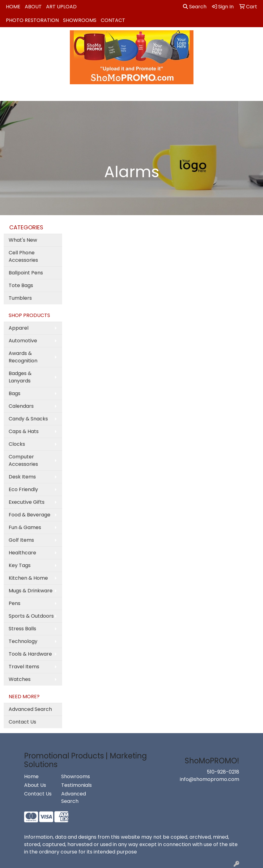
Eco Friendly (23, 489)
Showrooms (80, 20)
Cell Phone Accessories (23, 256)
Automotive (23, 341)
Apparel (19, 328)
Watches (20, 679)
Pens (15, 603)
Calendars (21, 406)
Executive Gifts (27, 502)
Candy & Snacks (28, 419)
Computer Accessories (23, 460)
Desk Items (22, 477)
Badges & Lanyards (20, 377)
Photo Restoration (32, 20)
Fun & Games (25, 527)
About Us (35, 785)
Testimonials (76, 785)
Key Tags (20, 565)
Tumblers (20, 298)
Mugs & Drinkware (31, 591)
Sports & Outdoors (31, 616)
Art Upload (61, 7)
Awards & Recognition (23, 357)
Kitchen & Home (28, 578)
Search (195, 7)
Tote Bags (21, 285)
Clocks (17, 444)
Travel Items (24, 667)
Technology (23, 641)
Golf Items (21, 540)
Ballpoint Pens (26, 273)
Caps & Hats (24, 431)
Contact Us (22, 722)
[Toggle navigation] (10, 94)
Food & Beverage (30, 515)
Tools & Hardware (30, 654)
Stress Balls (22, 629)
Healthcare (22, 553)
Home (13, 7)
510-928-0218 (223, 772)
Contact (113, 20)
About (33, 7)
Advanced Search (30, 709)
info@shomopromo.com (210, 779)
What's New (23, 240)
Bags (15, 393)
